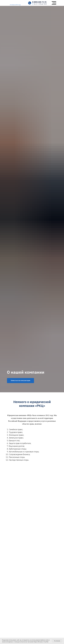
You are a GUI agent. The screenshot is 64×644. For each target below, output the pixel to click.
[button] (54, 2)
